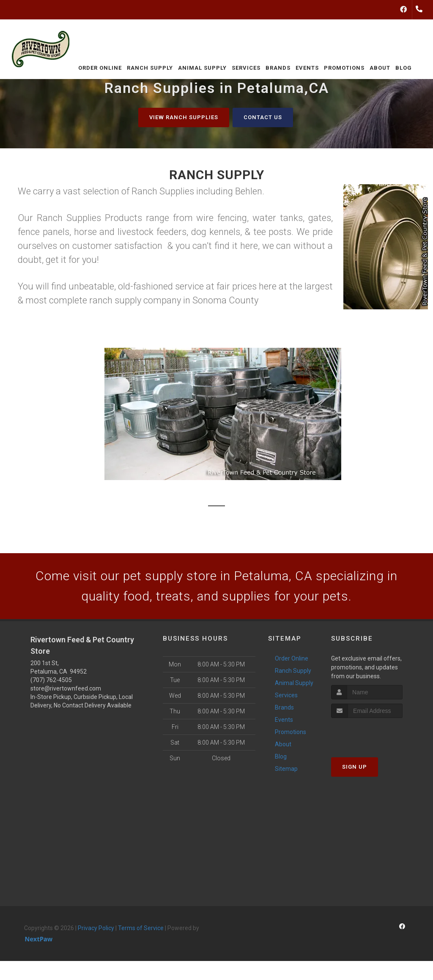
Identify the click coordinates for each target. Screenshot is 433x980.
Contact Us (263, 117)
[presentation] (376, 734)
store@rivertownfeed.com (66, 688)
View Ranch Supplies (184, 117)
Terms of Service (141, 928)
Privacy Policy (96, 928)
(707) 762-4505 (51, 680)
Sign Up (355, 767)
